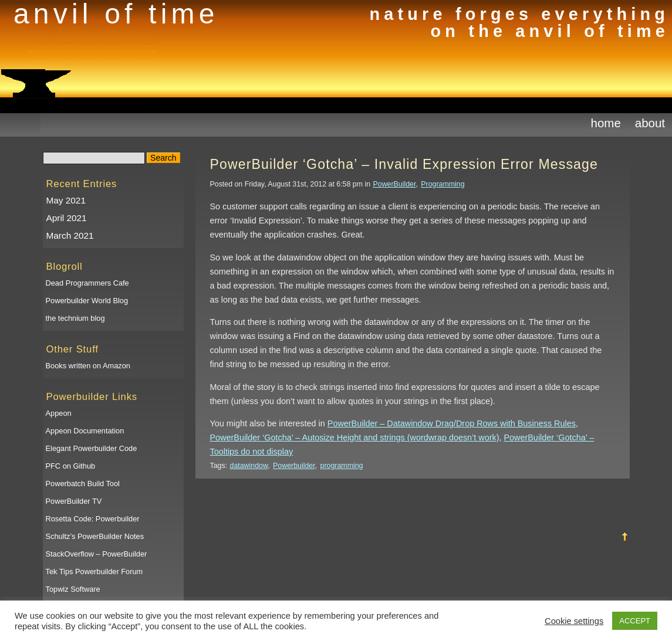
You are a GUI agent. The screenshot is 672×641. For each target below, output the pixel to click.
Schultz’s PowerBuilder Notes (95, 536)
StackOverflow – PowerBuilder (97, 554)
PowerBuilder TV (74, 501)
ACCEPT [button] (635, 621)
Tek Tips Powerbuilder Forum (94, 572)
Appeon (59, 413)
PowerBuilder (395, 184)
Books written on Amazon (88, 366)
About (650, 123)
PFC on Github (71, 466)
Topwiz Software (73, 589)
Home (606, 123)
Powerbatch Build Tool (83, 484)
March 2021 (70, 235)
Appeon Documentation (85, 431)
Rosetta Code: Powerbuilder (93, 519)
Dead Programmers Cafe (87, 283)
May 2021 (66, 200)
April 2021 (67, 218)
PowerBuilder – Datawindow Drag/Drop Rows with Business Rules (452, 423)
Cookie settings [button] (574, 621)
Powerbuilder (294, 466)
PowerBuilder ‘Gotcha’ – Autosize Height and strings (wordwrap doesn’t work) (355, 437)
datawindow (249, 466)
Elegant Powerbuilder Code (92, 448)
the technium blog (75, 318)
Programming (443, 184)
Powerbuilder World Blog (87, 301)
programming (342, 466)
